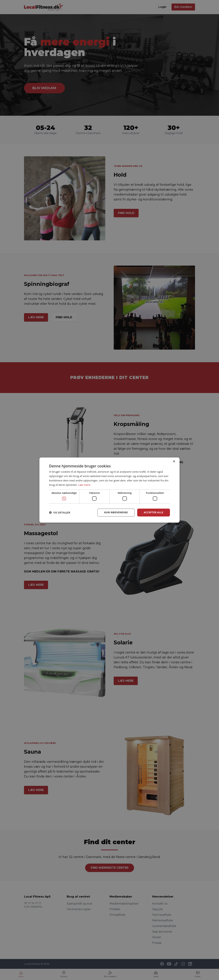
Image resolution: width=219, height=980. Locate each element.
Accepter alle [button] (154, 512)
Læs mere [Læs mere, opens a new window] (84, 485)
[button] (60, 512)
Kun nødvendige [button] (116, 512)
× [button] (174, 462)
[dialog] (109, 490)
